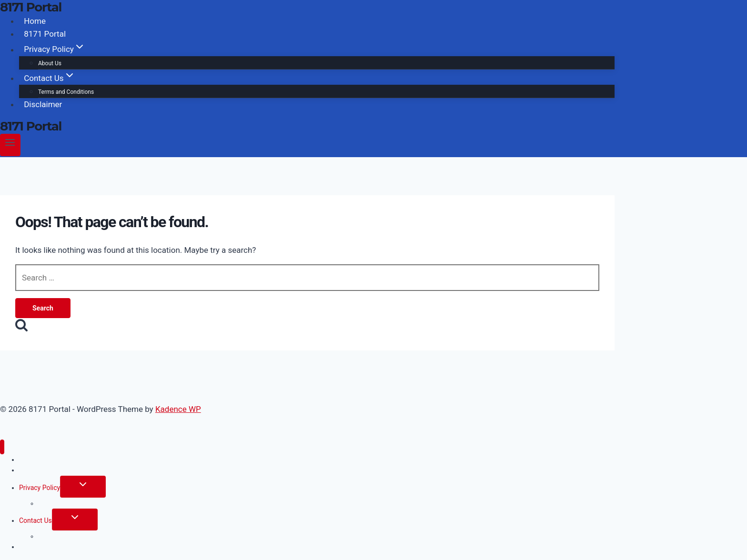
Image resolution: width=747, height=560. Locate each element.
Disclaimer (43, 104)
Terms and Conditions (66, 92)
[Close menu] (2, 447)
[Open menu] (10, 145)
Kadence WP (178, 409)
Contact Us (35, 520)
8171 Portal (45, 34)
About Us (50, 63)
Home (35, 21)
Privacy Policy (40, 488)
